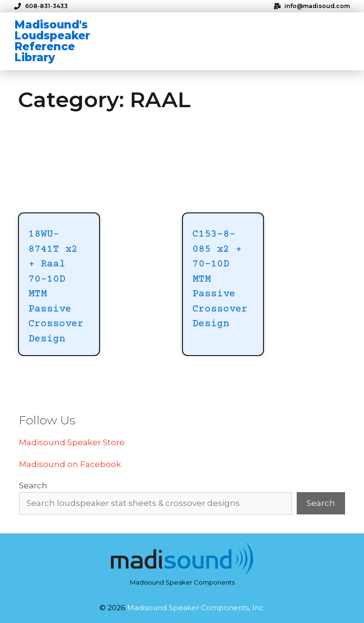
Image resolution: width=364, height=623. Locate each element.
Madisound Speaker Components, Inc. (196, 608)
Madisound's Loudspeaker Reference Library (52, 41)
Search (33, 486)
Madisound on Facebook (70, 464)
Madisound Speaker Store (72, 442)
